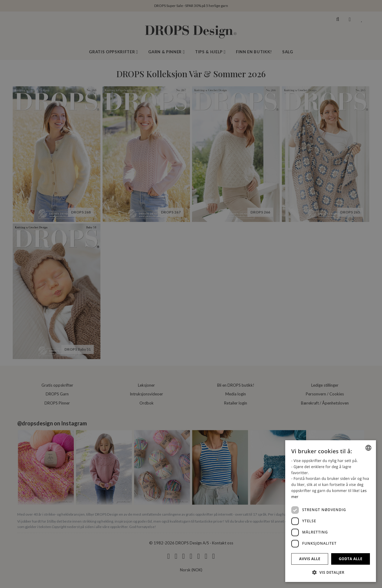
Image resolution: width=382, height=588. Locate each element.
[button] (331, 572)
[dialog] (331, 511)
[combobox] (368, 448)
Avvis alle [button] (310, 559)
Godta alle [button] (351, 559)
